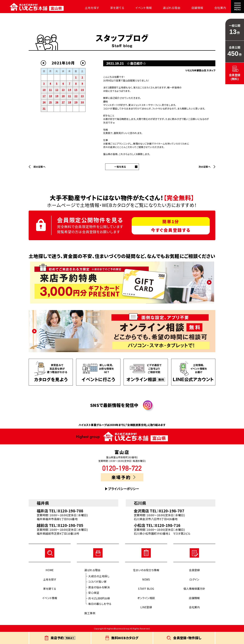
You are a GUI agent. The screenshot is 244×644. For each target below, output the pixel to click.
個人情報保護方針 (194, 589)
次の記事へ (205, 167)
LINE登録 (146, 607)
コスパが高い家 (97, 582)
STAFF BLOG (146, 589)
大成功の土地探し (99, 576)
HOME (50, 570)
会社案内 (218, 8)
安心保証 (94, 593)
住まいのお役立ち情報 (146, 570)
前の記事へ (39, 167)
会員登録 (194, 570)
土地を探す (90, 8)
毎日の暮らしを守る (100, 604)
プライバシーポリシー (124, 489)
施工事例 (90, 613)
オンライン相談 (146, 598)
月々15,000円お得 (99, 598)
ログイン (194, 579)
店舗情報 (195, 8)
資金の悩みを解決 (99, 587)
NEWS (146, 579)
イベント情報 (142, 8)
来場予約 (123, 477)
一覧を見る (120, 167)
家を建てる (115, 8)
